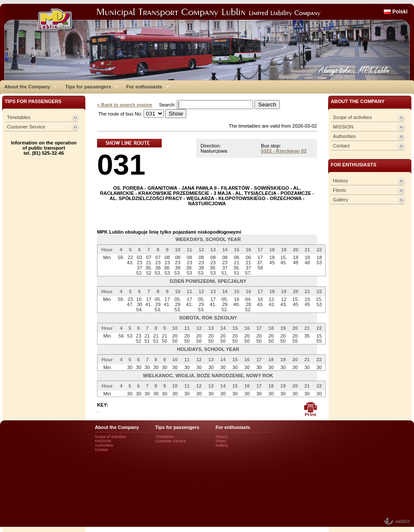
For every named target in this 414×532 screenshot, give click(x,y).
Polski (400, 12)
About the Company (29, 87)
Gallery (340, 200)
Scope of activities (352, 117)
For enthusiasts (146, 87)
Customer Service (26, 127)
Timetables (19, 117)
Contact (341, 146)
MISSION (343, 127)
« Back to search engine (125, 105)
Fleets (339, 190)
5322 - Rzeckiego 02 (284, 151)
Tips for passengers (89, 87)
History (340, 181)
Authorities (344, 136)
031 (121, 164)
